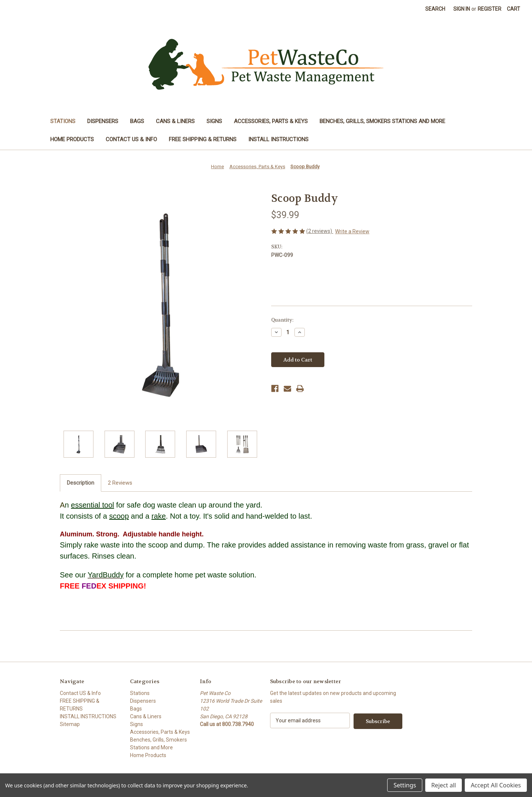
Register (490, 9)
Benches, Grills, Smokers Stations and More (382, 121)
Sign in (462, 9)
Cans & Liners (175, 121)
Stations (63, 121)
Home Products (72, 139)
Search (435, 9)
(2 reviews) (320, 231)
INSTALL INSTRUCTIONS (278, 139)
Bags (137, 121)
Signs (214, 121)
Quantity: (282, 320)
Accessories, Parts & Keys (271, 121)
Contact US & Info (131, 139)
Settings (405, 785)
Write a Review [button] (352, 231)
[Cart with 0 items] (514, 9)
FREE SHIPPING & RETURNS (203, 139)
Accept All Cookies (496, 785)
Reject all (444, 785)
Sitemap (70, 724)
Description (81, 483)
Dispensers (103, 121)
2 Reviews (120, 483)
